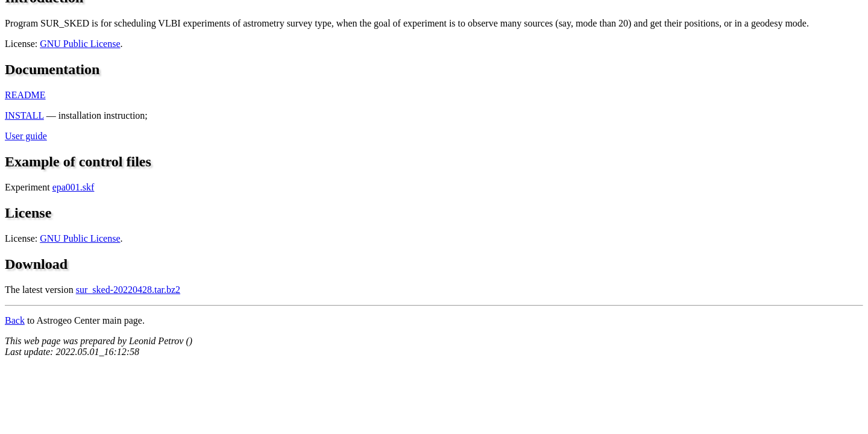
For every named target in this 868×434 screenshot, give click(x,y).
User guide (26, 136)
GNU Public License (80, 44)
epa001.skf (74, 187)
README (25, 95)
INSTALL (24, 115)
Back (15, 320)
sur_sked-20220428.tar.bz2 (128, 290)
